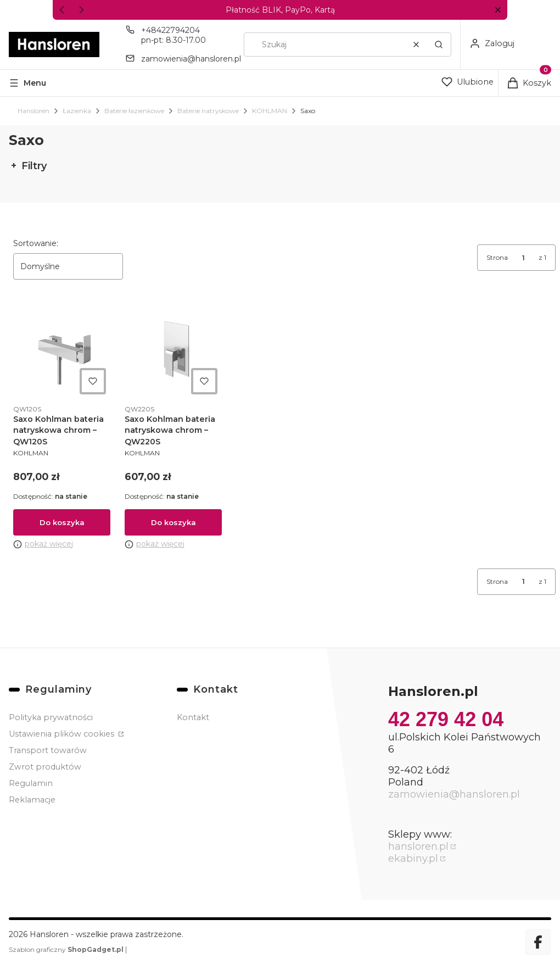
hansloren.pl (418, 846)
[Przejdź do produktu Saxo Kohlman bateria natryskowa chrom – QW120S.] (62, 350)
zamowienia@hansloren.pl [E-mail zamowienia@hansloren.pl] (191, 59)
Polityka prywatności (51, 717)
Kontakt (193, 717)
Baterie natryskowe (208, 111)
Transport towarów (48, 750)
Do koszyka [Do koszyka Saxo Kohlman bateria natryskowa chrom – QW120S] (62, 522)
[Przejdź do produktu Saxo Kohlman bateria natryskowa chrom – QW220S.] (173, 350)
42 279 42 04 (446, 719)
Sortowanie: (36, 243)
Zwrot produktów (45, 767)
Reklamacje (32, 800)
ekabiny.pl (413, 859)
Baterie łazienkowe (134, 111)
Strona (497, 257)
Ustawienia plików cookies (63, 734)
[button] (498, 10)
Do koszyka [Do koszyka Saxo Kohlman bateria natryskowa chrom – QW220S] (173, 522)
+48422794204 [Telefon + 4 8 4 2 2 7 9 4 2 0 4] (170, 30)
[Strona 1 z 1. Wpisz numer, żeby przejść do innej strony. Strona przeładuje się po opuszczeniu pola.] (523, 258)
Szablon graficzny (67, 949)
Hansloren (33, 111)
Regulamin (31, 783)
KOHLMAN (270, 111)
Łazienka (77, 111)
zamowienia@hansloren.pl (454, 794)
